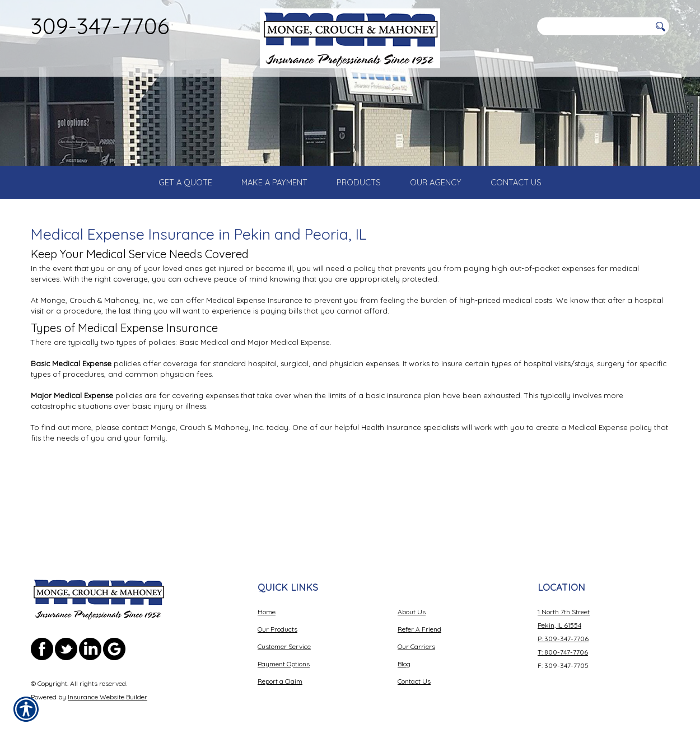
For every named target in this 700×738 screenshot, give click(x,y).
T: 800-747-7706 (563, 644)
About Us (412, 604)
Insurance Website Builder (108, 689)
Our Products (277, 621)
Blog (404, 656)
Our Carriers (416, 639)
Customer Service (284, 639)
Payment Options (284, 656)
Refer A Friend (419, 621)
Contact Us (414, 673)
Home (267, 604)
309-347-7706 (100, 26)
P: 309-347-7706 (563, 631)
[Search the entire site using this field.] (594, 26)
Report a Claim (280, 673)
